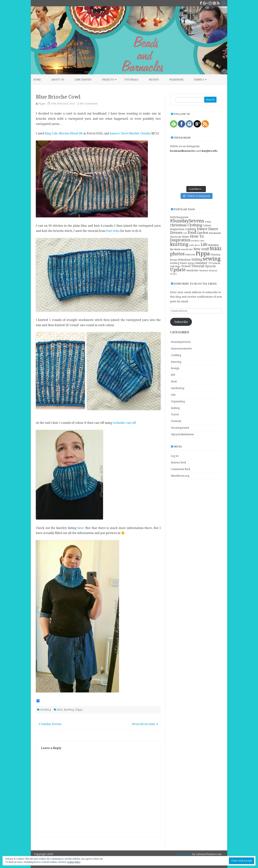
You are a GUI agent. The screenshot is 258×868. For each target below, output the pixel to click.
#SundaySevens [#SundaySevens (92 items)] (187, 221)
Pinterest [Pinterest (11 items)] (190, 255)
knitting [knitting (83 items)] (179, 244)
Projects (108, 80)
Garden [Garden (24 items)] (203, 233)
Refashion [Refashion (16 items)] (184, 260)
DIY (173, 375)
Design (175, 368)
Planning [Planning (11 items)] (215, 255)
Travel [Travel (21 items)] (186, 266)
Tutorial (176, 421)
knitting (69, 710)
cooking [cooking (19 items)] (191, 229)
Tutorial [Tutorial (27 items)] (198, 266)
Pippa (42, 104)
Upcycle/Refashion (182, 434)
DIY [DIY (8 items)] (185, 233)
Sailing (175, 408)
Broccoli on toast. (145, 724)
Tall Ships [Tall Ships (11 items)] (175, 266)
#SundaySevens (181, 342)
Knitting (46, 710)
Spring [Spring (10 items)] (191, 263)
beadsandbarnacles (183, 151)
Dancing (176, 362)
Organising (178, 401)
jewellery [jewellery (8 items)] (195, 241)
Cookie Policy (74, 862)
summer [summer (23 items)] (201, 263)
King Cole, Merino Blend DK (63, 133)
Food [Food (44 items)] (192, 232)
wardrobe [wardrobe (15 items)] (192, 270)
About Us (58, 80)
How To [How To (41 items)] (197, 236)
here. (81, 528)
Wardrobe (176, 80)
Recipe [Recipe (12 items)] (174, 260)
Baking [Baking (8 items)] (208, 222)
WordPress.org (180, 476)
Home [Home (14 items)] (186, 237)
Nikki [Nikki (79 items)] (216, 249)
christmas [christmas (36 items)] (178, 225)
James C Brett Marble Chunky (130, 133)
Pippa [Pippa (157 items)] (203, 254)
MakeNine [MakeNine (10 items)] (213, 245)
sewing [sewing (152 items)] (212, 259)
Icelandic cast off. (125, 423)
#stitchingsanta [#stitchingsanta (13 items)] (179, 217)
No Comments (89, 104)
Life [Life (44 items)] (204, 245)
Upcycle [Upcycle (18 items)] (210, 266)
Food (174, 381)
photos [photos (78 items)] (177, 254)
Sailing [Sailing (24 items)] (197, 259)
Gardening (178, 388)
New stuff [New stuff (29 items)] (201, 249)
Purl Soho (113, 231)
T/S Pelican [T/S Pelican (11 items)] (214, 263)
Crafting (176, 355)
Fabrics (199, 80)
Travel (175, 414)
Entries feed (178, 462)
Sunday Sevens (50, 724)
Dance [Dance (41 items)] (202, 229)
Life (173, 395)
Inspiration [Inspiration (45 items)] (180, 240)
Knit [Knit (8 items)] (202, 241)
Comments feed (181, 469)
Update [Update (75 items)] (178, 270)
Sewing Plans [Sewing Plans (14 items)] (178, 263)
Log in (175, 456)
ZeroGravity (184, 854)
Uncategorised (180, 428)
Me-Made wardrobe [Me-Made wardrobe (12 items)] (181, 249)
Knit (60, 710)
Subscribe (181, 322)
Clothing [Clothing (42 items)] (195, 225)
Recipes (154, 80)
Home (37, 80)
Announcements (181, 349)
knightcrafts (210, 151)
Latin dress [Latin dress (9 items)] (194, 245)
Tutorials (131, 80)
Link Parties (83, 80)
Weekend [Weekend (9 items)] (204, 271)
